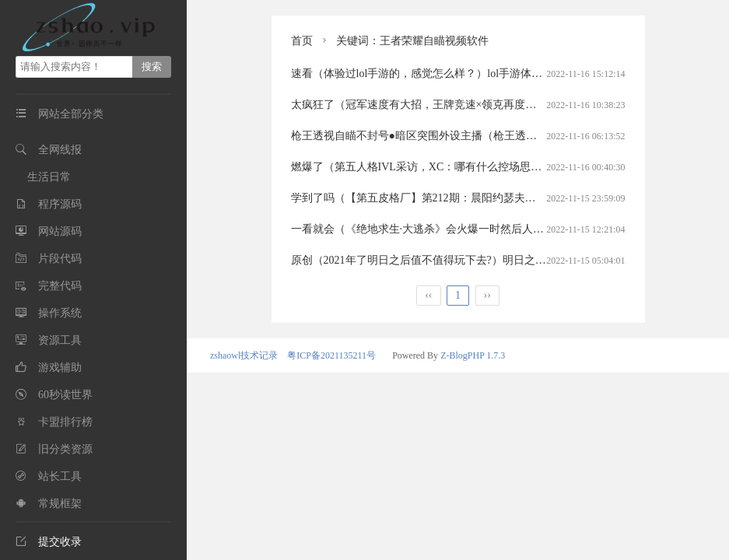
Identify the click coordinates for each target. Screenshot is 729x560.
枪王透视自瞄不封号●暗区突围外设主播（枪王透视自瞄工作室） (447, 136)
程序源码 (60, 204)
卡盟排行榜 (65, 422)
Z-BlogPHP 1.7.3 (473, 355)
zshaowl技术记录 (244, 355)
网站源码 (60, 231)
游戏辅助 (60, 367)
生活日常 (49, 177)
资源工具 (60, 340)
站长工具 (60, 476)
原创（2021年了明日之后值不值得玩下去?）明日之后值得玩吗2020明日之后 (473, 260)
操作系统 (60, 313)
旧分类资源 (65, 449)
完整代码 (60, 286)
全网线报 (60, 150)
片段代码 (60, 259)
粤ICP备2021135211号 (331, 355)
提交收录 (49, 542)
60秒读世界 (65, 395)
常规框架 (60, 504)
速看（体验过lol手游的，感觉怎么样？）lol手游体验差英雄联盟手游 (455, 73)
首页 (302, 41)
